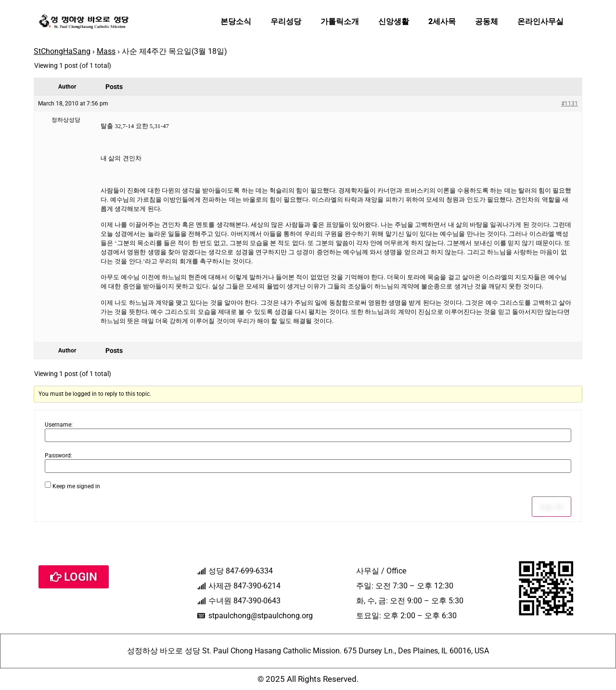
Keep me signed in (76, 486)
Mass (106, 51)
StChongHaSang (62, 51)
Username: (59, 425)
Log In (552, 507)
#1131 (570, 104)
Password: (58, 456)
